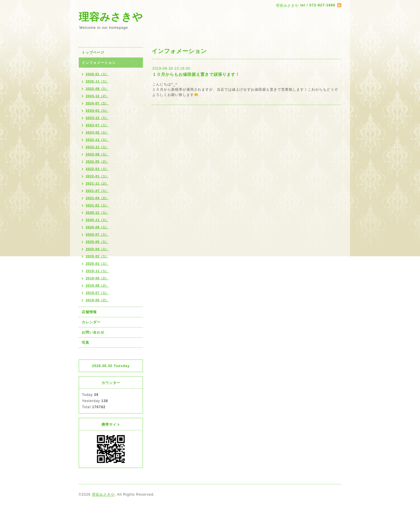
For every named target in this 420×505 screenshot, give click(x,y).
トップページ (93, 52)
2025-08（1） (97, 89)
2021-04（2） (97, 198)
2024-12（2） (97, 96)
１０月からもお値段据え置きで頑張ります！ (196, 74)
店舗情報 (89, 312)
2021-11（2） (97, 183)
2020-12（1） (97, 213)
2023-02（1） (97, 132)
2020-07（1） (97, 234)
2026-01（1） (97, 74)
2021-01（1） (97, 205)
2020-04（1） (97, 249)
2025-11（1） (97, 81)
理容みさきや (111, 17)
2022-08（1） (97, 154)
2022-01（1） (97, 176)
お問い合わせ (93, 332)
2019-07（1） (97, 293)
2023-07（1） (97, 125)
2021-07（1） (97, 191)
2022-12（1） (97, 140)
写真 (85, 343)
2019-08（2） (97, 285)
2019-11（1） (97, 271)
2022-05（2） (97, 162)
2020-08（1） (97, 227)
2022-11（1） (97, 147)
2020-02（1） (97, 256)
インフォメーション (99, 63)
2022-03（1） (97, 169)
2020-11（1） (97, 220)
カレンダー (91, 322)
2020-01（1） (97, 264)
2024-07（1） (97, 103)
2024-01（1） (97, 111)
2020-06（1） (97, 242)
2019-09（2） (97, 278)
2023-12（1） (97, 118)
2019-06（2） (97, 300)
